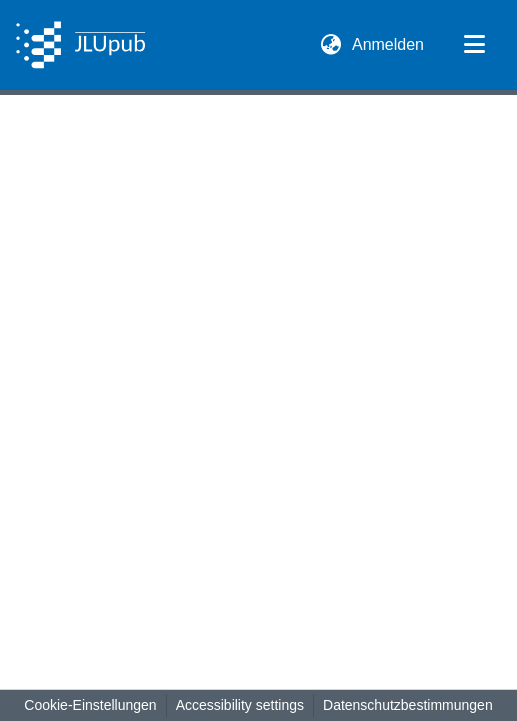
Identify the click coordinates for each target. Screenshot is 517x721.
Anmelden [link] (389, 44)
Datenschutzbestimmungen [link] (408, 705)
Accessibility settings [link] (240, 705)
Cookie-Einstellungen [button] (90, 705)
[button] (80, 45)
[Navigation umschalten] (474, 45)
